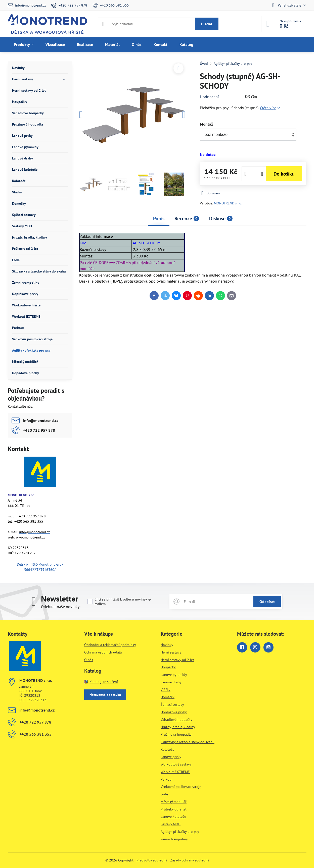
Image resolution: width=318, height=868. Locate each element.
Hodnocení (209, 97)
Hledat (207, 24)
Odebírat (267, 602)
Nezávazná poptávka (105, 695)
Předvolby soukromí (152, 860)
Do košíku (284, 174)
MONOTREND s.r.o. (228, 203)
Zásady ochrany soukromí (190, 860)
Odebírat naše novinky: (61, 607)
